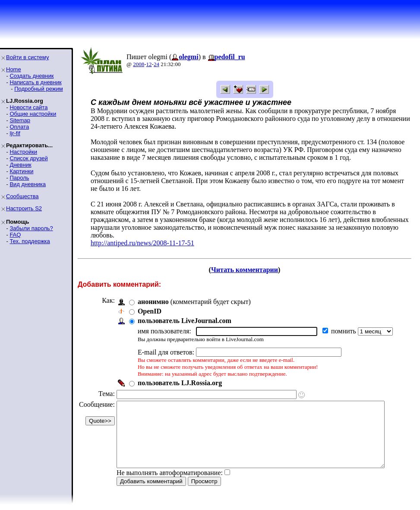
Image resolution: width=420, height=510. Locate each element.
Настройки (23, 152)
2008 (139, 64)
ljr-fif (15, 133)
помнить (344, 323)
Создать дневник (32, 76)
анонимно (153, 294)
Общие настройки (33, 114)
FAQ (15, 235)
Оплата (19, 127)
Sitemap (20, 120)
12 (149, 64)
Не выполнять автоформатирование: (170, 478)
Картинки (21, 171)
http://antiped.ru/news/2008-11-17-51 (142, 235)
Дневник (20, 165)
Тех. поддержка (30, 241)
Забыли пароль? (31, 228)
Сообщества (22, 196)
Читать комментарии (248, 262)
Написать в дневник (35, 82)
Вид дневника (28, 184)
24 (156, 64)
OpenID (150, 303)
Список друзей (28, 158)
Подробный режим (38, 89)
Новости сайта (28, 107)
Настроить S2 (24, 208)
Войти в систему (27, 57)
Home (14, 69)
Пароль (19, 178)
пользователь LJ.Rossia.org (180, 375)
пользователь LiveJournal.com (185, 313)
